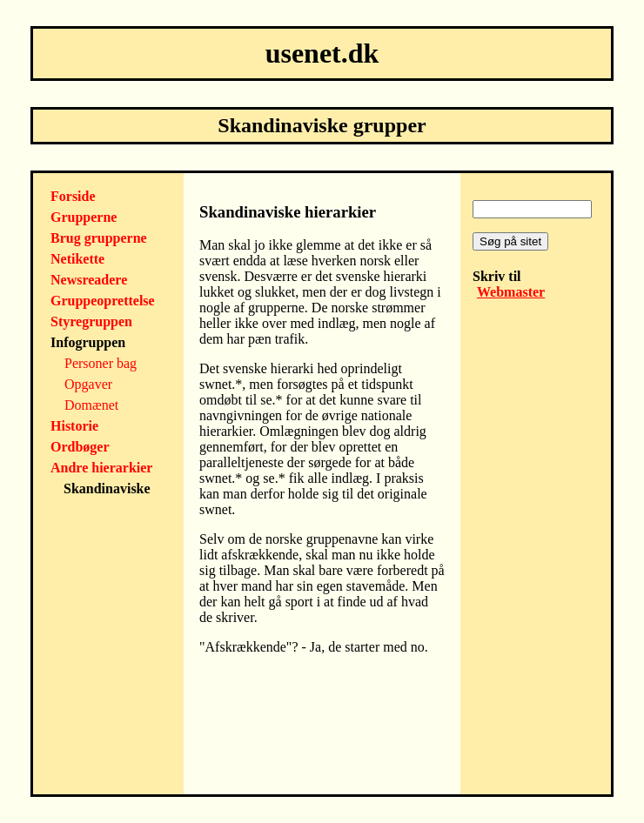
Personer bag (101, 363)
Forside (73, 196)
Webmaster (511, 292)
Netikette (77, 259)
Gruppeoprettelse (103, 301)
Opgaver (88, 384)
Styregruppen (91, 321)
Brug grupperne (99, 238)
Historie (74, 426)
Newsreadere (89, 280)
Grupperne (84, 217)
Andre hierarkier (101, 468)
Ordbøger (80, 447)
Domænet (91, 405)
